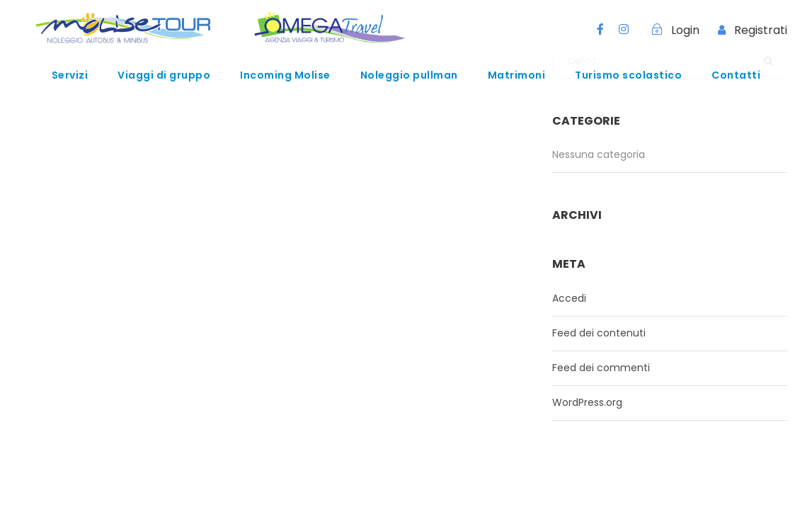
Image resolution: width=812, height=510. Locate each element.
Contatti (736, 75)
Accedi (569, 298)
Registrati (761, 30)
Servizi (70, 75)
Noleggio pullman (409, 75)
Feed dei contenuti (599, 333)
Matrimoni (517, 75)
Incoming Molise (285, 75)
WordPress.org (587, 402)
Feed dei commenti (601, 368)
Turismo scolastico (628, 75)
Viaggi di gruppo (164, 75)
